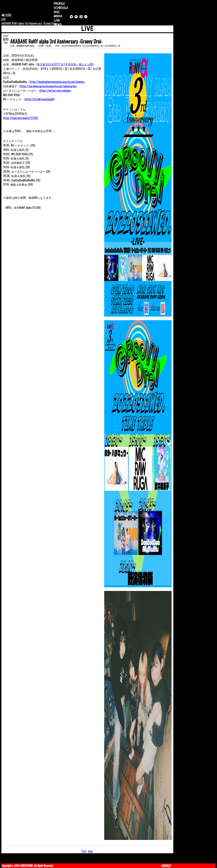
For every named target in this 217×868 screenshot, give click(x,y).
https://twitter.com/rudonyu (55, 91)
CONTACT (166, 866)
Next (91, 851)
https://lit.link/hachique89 (39, 99)
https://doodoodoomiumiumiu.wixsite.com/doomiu (57, 82)
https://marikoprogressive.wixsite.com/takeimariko (48, 86)
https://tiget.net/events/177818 (20, 118)
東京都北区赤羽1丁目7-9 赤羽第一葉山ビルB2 (65, 64)
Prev (84, 851)
